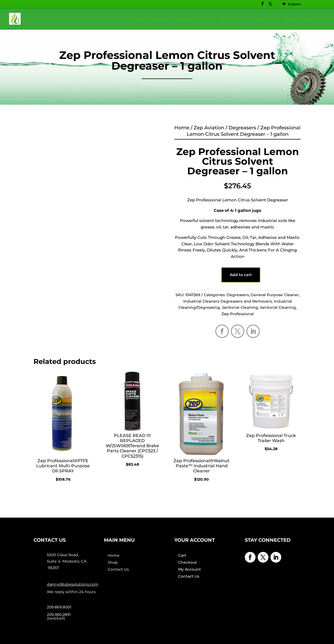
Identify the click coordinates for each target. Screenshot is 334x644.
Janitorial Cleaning (240, 307)
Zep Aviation (209, 128)
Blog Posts (185, 19)
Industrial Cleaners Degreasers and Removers (228, 301)
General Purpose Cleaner (275, 295)
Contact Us (118, 569)
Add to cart (241, 275)
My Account (231, 19)
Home (137, 19)
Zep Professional (238, 314)
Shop (208, 19)
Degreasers (242, 128)
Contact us (266, 19)
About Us (159, 19)
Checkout (187, 562)
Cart (182, 555)
